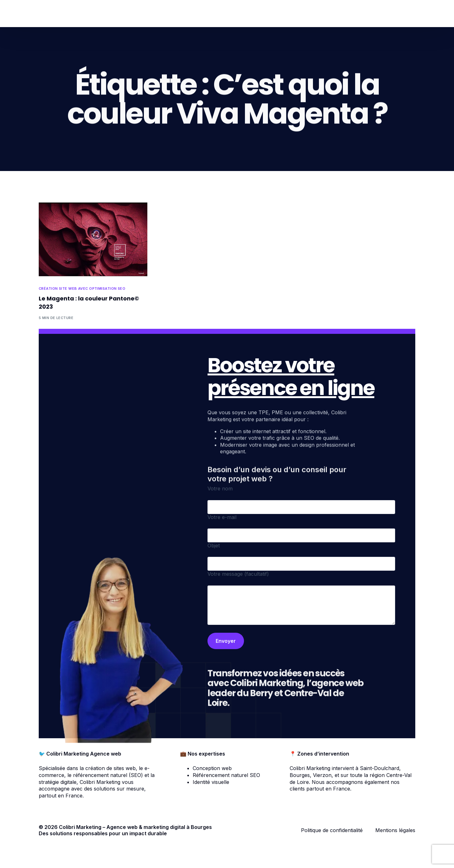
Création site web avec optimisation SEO (82, 289)
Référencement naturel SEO (226, 775)
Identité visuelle (211, 782)
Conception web (212, 768)
